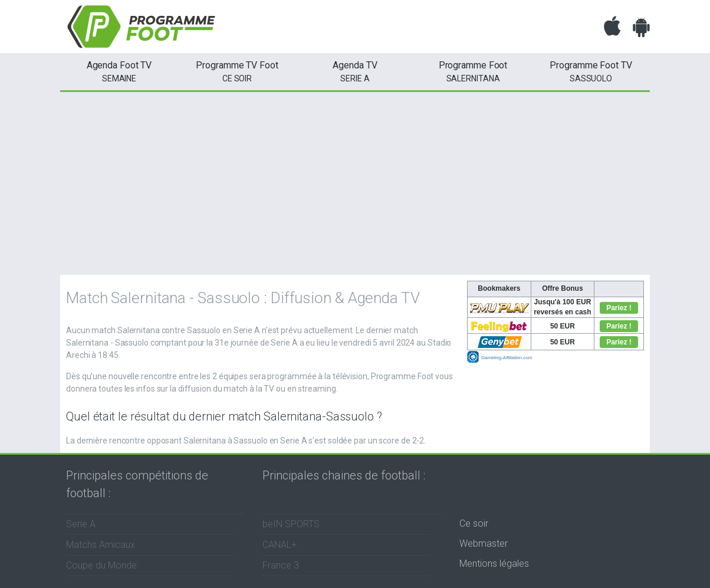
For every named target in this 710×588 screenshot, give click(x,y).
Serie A (355, 71)
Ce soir (474, 523)
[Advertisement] (355, 180)
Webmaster (484, 543)
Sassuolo (591, 71)
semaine (119, 71)
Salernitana (473, 71)
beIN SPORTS (291, 524)
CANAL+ (280, 545)
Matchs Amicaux (101, 545)
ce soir (237, 71)
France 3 (281, 565)
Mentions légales (494, 564)
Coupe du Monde (101, 565)
